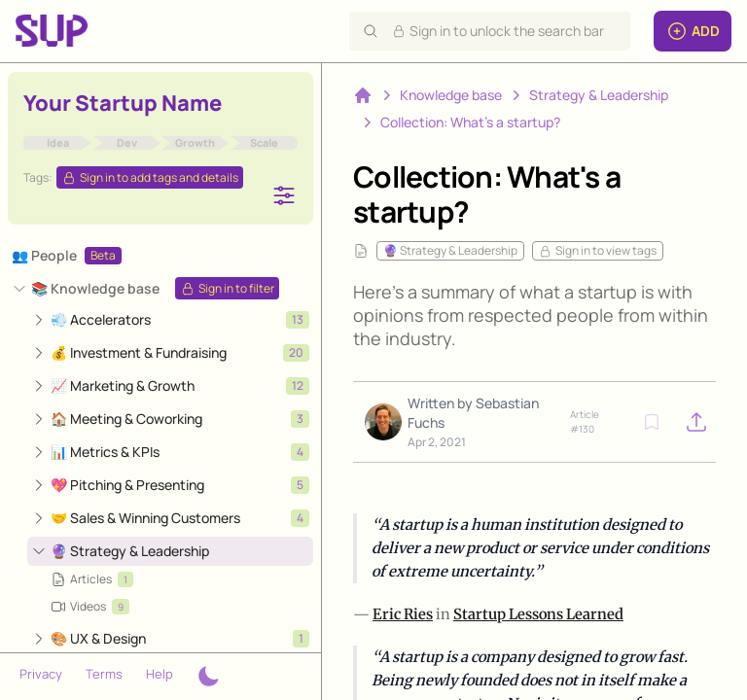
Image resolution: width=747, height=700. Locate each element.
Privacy (41, 674)
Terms (104, 674)
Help (160, 674)
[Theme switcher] (208, 677)
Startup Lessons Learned (538, 614)
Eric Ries (403, 614)
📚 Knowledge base (95, 288)
